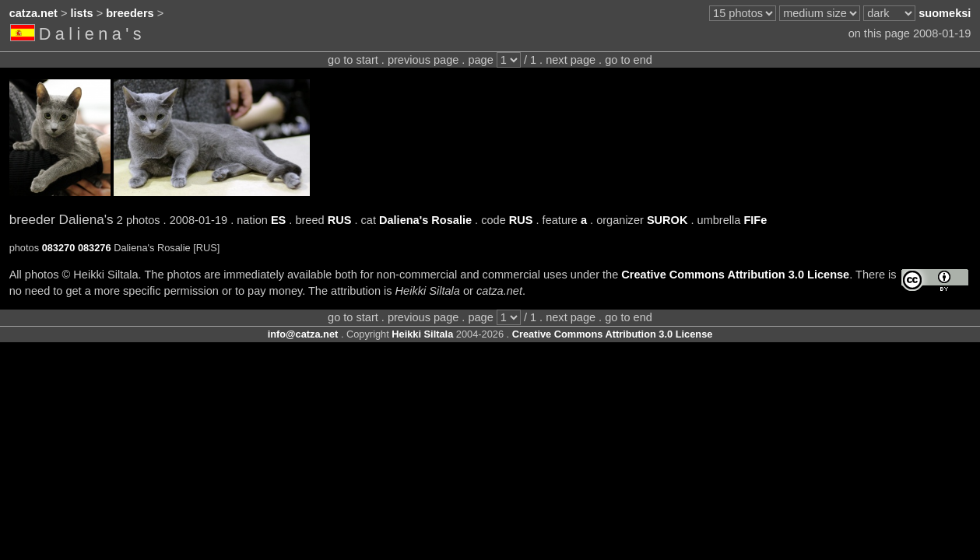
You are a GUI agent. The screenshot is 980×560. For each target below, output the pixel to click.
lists (82, 13)
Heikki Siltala (422, 334)
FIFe (755, 220)
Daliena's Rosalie (425, 220)
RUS (340, 220)
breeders (130, 13)
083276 (95, 248)
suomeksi (945, 13)
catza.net (33, 13)
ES (278, 220)
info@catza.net (303, 334)
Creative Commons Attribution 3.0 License (735, 275)
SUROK (667, 220)
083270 (59, 248)
